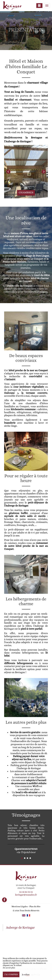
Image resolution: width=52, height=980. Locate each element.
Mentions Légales (20, 906)
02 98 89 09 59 (26, 892)
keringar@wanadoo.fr (26, 895)
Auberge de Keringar (20, 928)
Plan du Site (35, 906)
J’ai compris (11, 974)
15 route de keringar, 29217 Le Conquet (26, 886)
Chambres (26, 192)
